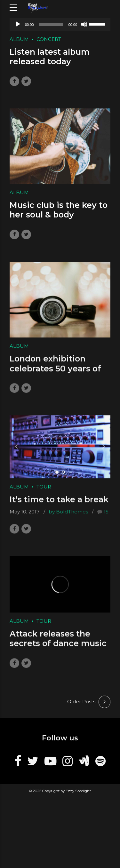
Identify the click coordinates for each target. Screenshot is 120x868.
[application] (60, 24)
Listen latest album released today (50, 57)
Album (19, 39)
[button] (17, 453)
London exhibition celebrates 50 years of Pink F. (55, 374)
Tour (44, 493)
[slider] (51, 24)
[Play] (18, 24)
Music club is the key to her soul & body (59, 210)
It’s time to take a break (59, 505)
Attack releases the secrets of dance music (58, 644)
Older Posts (81, 702)
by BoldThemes (68, 518)
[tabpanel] (60, 453)
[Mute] (84, 24)
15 (106, 518)
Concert (49, 39)
